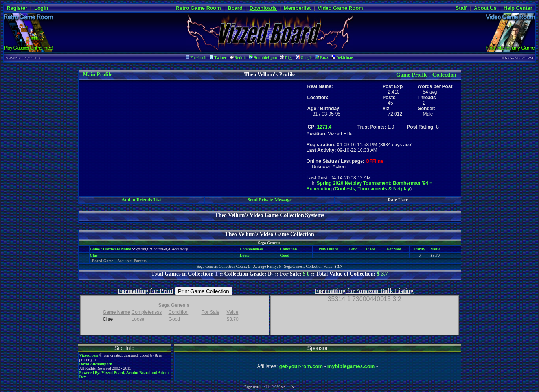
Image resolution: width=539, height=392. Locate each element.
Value (436, 249)
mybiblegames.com (351, 366)
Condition (289, 249)
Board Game (103, 261)
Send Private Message (269, 200)
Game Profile (412, 75)
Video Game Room (340, 8)
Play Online (328, 249)
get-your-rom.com (301, 366)
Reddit (238, 58)
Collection (444, 75)
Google (304, 58)
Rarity (420, 249)
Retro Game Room (198, 8)
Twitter (218, 58)
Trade (370, 249)
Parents (140, 261)
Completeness (251, 249)
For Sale (394, 249)
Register (17, 8)
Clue (94, 255)
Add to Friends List (141, 200)
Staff (461, 8)
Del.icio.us (342, 58)
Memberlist (297, 8)
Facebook (196, 58)
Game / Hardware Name (111, 249)
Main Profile (98, 75)
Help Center (518, 8)
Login (41, 8)
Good (285, 255)
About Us (485, 8)
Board (235, 8)
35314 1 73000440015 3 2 (365, 299)
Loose (245, 255)
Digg (286, 58)
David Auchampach (96, 364)
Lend (353, 249)
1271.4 (325, 127)
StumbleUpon (263, 58)
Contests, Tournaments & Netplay (373, 189)
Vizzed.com (89, 355)
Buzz (322, 58)
